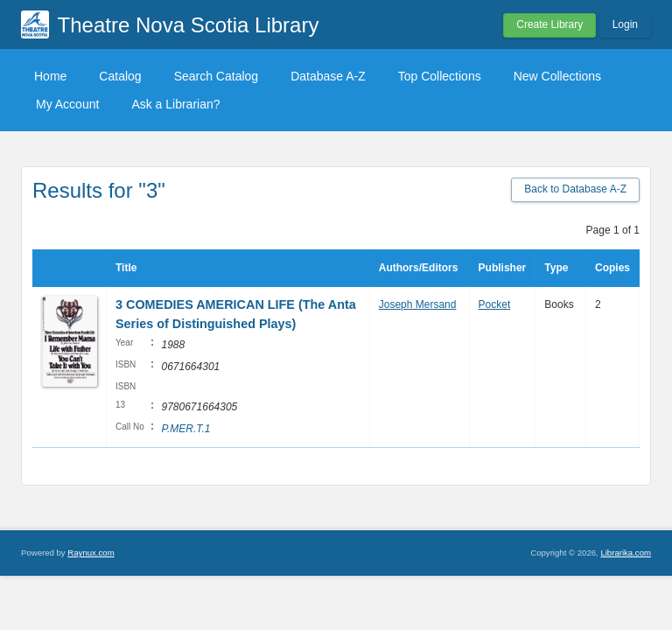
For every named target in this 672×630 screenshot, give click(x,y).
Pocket (495, 304)
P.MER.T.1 (185, 429)
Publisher (503, 268)
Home (50, 76)
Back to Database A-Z (575, 189)
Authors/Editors (419, 268)
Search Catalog (217, 76)
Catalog (120, 76)
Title (126, 268)
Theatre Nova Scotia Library (189, 25)
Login (625, 24)
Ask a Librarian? (175, 104)
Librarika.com (626, 553)
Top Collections (440, 76)
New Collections (557, 76)
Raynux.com (91, 553)
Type (556, 268)
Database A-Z (328, 76)
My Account (67, 104)
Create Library (549, 24)
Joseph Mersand (418, 304)
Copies (612, 268)
